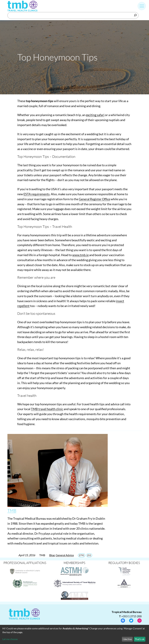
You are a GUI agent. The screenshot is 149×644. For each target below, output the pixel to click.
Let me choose (10, 639)
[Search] (135, 15)
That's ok (140, 639)
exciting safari (95, 115)
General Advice (65, 555)
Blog (52, 555)
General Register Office (94, 199)
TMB (12, 511)
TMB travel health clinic (47, 409)
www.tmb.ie (80, 255)
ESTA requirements (37, 194)
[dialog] (74, 634)
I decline (127, 639)
